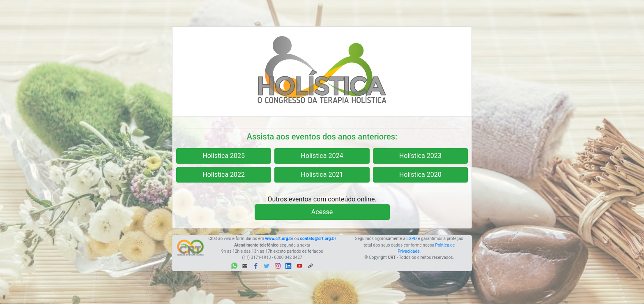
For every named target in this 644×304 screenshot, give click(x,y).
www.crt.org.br (279, 239)
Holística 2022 (224, 175)
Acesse (322, 212)
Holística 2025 (224, 156)
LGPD (412, 239)
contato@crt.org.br (318, 239)
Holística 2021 (322, 175)
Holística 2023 (420, 156)
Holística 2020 (420, 175)
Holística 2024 (322, 156)
